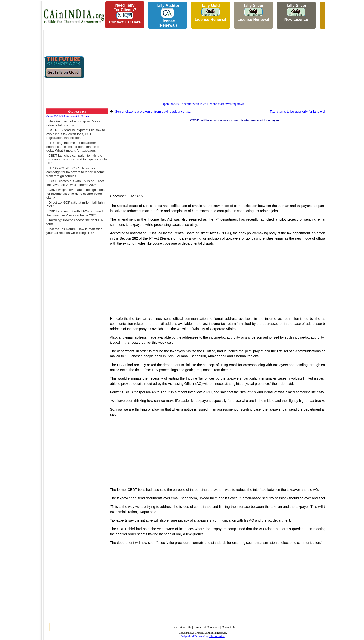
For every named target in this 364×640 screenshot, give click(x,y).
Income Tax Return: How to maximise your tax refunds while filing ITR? (74, 231)
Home (174, 627)
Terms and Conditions (206, 627)
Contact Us (228, 627)
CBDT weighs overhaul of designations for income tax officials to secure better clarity (75, 194)
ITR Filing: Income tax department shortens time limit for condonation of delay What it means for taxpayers (73, 147)
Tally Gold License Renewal (210, 12)
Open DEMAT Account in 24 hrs (68, 116)
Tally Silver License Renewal (253, 12)
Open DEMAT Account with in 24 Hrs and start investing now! (203, 104)
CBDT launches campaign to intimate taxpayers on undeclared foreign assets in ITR (77, 159)
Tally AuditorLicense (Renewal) (168, 15)
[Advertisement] (20, 74)
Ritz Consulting (217, 636)
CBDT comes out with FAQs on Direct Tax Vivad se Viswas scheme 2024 (75, 183)
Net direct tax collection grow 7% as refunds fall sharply (73, 123)
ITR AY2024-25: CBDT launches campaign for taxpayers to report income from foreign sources (76, 172)
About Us (186, 627)
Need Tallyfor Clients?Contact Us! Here (125, 14)
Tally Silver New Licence (296, 12)
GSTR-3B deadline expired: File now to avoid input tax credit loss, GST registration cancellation (76, 134)
